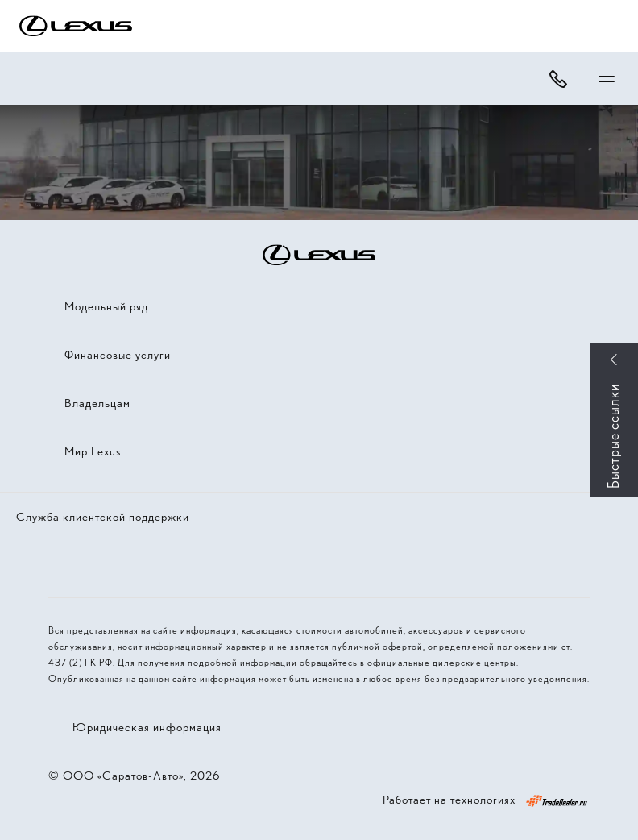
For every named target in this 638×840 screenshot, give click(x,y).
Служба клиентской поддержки (103, 517)
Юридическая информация (147, 727)
